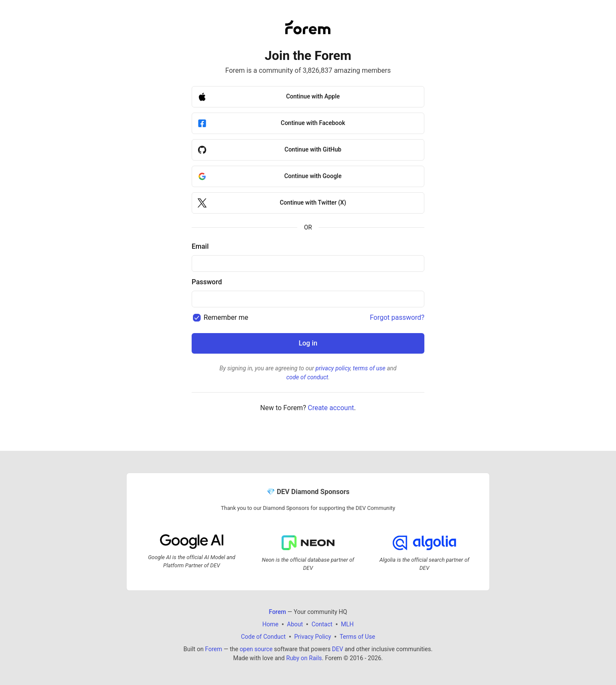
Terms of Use (357, 637)
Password (207, 282)
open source (256, 649)
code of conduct (307, 377)
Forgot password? (397, 317)
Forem (213, 649)
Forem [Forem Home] (278, 612)
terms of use (369, 368)
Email (200, 246)
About (295, 624)
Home (270, 624)
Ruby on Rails (304, 658)
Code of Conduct (263, 637)
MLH (347, 624)
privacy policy (333, 368)
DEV (338, 649)
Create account (331, 408)
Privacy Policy (313, 637)
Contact (322, 624)
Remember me (226, 317)
